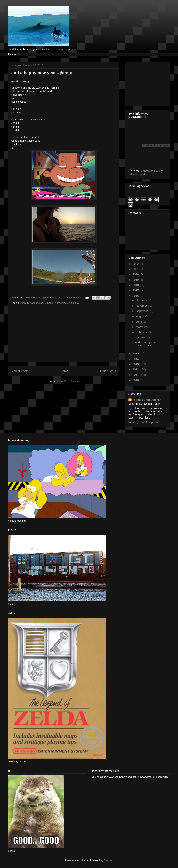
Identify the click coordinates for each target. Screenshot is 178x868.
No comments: (73, 298)
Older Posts (108, 371)
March (140, 327)
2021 (136, 269)
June (139, 322)
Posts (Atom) (71, 381)
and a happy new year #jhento (42, 73)
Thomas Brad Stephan (147, 400)
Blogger (108, 860)
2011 (136, 375)
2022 (136, 264)
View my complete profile (144, 422)
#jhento (49, 303)
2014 (136, 359)
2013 (136, 364)
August (140, 316)
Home (64, 371)
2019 (136, 280)
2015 (136, 353)
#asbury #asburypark (32, 303)
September (143, 311)
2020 (136, 274)
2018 (136, 285)
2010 (136, 380)
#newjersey (61, 303)
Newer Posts (20, 371)
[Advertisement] (64, 335)
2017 (136, 290)
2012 (136, 369)
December (142, 300)
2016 (136, 296)
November (142, 306)
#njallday (74, 303)
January (141, 337)
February (142, 332)
